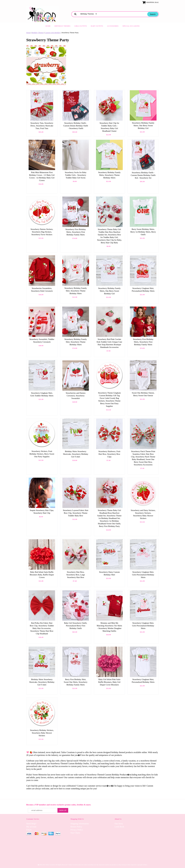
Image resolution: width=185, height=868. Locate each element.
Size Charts (75, 833)
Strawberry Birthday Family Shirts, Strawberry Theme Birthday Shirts (109, 175)
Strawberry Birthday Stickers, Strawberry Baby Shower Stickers (42, 733)
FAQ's (29, 830)
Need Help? (31, 824)
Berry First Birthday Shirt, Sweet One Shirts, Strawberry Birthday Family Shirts (76, 682)
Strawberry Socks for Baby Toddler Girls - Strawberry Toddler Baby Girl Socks (76, 175)
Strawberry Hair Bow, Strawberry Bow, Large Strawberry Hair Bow (76, 575)
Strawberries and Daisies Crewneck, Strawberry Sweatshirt (76, 396)
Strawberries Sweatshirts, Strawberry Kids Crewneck (42, 290)
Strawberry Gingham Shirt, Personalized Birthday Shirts (143, 290)
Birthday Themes (63, 26)
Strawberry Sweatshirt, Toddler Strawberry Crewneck (42, 341)
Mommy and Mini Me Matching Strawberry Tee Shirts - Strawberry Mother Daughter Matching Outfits (109, 627)
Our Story (119, 824)
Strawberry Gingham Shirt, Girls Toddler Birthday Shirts (42, 394)
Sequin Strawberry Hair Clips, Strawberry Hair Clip (42, 512)
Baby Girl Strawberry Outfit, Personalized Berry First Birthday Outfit (76, 626)
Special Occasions (131, 26)
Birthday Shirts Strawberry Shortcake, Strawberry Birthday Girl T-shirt (76, 454)
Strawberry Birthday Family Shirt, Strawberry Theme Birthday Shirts (76, 291)
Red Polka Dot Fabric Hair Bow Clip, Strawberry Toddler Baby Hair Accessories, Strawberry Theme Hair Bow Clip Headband (42, 628)
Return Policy (76, 827)
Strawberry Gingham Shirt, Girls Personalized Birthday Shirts (143, 575)
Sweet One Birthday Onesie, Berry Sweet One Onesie (143, 394)
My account (31, 827)
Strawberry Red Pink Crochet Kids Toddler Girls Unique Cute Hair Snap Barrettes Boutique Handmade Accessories (109, 343)
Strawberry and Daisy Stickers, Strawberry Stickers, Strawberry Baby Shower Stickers (143, 514)
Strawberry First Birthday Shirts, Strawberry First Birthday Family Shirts (76, 232)
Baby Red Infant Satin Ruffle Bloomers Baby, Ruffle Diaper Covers (42, 575)
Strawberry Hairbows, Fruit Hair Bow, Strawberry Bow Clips (109, 454)
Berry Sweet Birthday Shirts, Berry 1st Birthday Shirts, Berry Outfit (143, 232)
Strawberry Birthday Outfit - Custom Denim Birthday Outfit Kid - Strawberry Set (143, 175)
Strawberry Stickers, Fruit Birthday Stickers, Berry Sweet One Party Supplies (42, 454)
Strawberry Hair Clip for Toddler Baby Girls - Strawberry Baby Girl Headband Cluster (109, 127)
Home (48, 26)
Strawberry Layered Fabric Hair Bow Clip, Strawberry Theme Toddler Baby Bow (76, 513)
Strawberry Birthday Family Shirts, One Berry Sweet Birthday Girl (143, 126)
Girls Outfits (81, 26)
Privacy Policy (77, 830)
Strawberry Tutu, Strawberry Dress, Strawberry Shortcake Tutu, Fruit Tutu (42, 126)
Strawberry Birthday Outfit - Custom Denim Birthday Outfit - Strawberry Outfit (76, 126)
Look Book (119, 827)
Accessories (113, 26)
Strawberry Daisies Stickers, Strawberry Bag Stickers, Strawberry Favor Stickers (42, 232)
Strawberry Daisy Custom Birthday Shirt (109, 573)
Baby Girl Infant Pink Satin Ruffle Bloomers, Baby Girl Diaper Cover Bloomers (109, 682)
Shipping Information (80, 824)
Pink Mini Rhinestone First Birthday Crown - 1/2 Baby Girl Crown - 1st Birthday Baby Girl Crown (42, 176)
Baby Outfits (97, 26)
